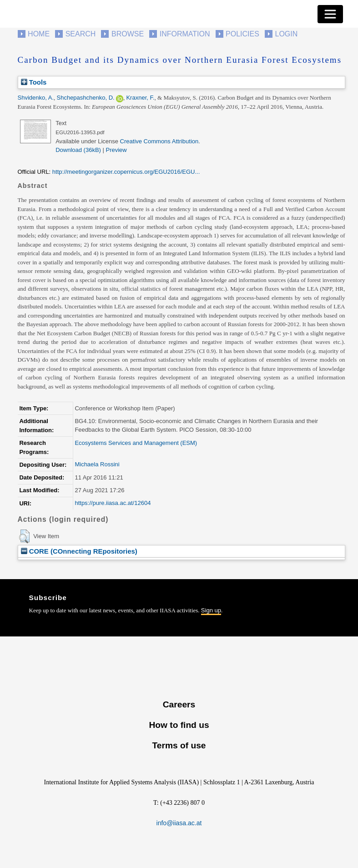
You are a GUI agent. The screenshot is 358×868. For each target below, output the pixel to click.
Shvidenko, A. (36, 98)
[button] (24, 536)
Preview (116, 150)
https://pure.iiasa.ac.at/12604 (113, 503)
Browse (128, 34)
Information (185, 34)
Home (39, 34)
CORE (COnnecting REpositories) (79, 551)
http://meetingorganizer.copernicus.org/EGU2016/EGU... (126, 172)
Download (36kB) (78, 150)
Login (287, 34)
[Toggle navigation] (330, 14)
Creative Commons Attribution (159, 141)
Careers (179, 704)
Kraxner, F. (140, 98)
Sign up (211, 610)
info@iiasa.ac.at (179, 823)
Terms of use (179, 745)
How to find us (179, 725)
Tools (34, 82)
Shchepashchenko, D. (86, 98)
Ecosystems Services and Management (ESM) (136, 443)
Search (81, 34)
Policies (242, 34)
